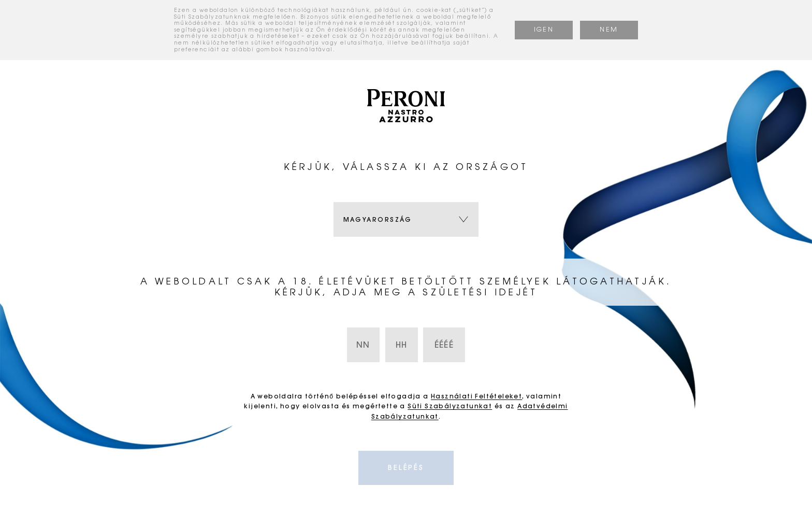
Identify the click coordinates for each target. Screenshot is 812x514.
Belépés (406, 467)
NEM (609, 30)
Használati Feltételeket (476, 396)
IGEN (544, 30)
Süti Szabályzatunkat (450, 406)
